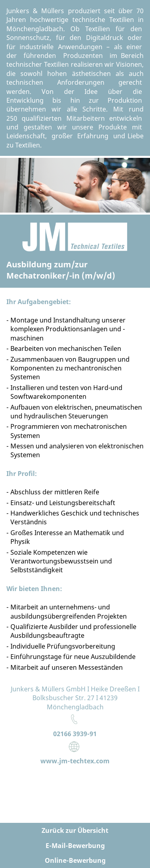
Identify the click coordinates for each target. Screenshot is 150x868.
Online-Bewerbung (75, 860)
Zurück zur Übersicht (75, 830)
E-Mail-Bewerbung (75, 846)
